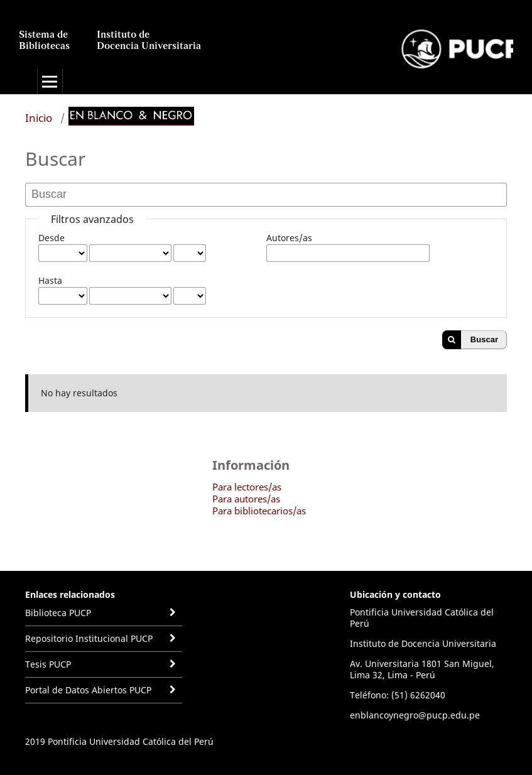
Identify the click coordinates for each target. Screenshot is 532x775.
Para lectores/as (247, 487)
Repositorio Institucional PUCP (89, 638)
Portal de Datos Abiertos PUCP (88, 690)
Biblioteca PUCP (58, 613)
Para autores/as (246, 499)
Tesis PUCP (48, 664)
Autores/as (289, 238)
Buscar (484, 339)
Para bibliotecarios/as (259, 511)
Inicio (39, 118)
